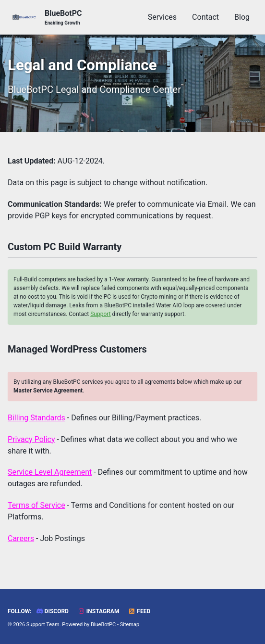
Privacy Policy (31, 439)
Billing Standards (36, 418)
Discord (52, 611)
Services (162, 17)
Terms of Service (36, 505)
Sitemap (130, 625)
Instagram (99, 611)
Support (100, 314)
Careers (21, 538)
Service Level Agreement (50, 472)
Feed (139, 611)
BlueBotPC (63, 18)
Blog (242, 17)
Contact (205, 17)
